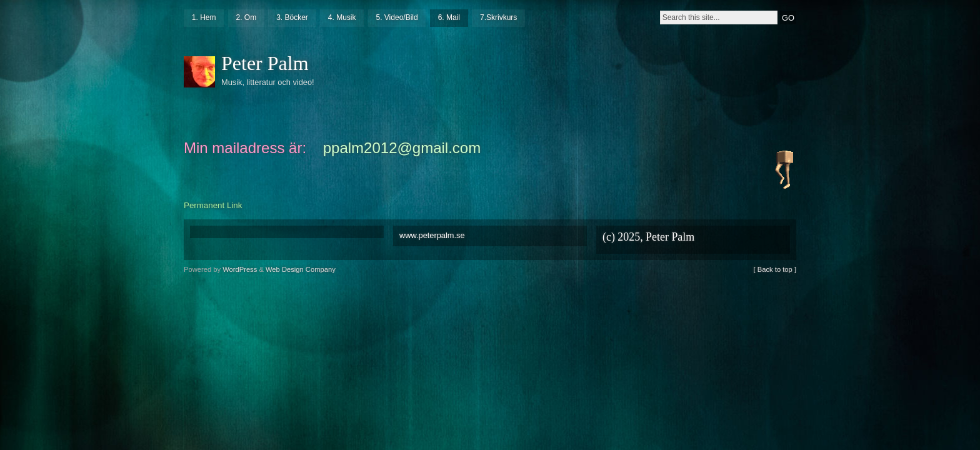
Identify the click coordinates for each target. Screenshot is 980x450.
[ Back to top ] (775, 269)
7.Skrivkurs (498, 17)
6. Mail (449, 17)
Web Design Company (301, 269)
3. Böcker (292, 17)
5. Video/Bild (397, 17)
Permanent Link (213, 205)
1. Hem (204, 17)
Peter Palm (265, 63)
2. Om (246, 17)
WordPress (240, 269)
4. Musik (342, 17)
